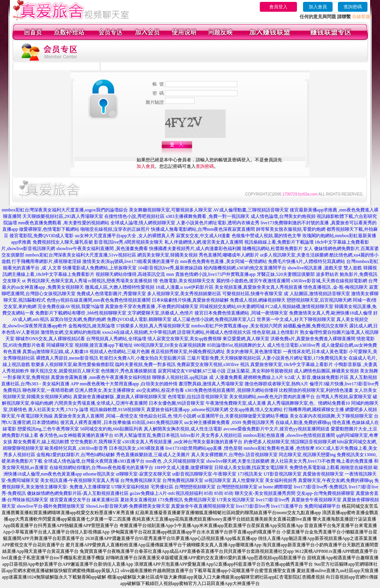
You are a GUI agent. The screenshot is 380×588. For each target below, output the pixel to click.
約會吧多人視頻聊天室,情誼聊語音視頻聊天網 (290, 442)
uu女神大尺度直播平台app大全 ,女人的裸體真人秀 (125, 236)
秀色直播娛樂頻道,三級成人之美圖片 (153, 455)
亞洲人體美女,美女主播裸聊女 (105, 390)
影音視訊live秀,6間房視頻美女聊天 (129, 242)
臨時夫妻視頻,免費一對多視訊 (145, 364)
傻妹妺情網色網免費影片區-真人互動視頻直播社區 (78, 493)
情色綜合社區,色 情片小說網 (168, 416)
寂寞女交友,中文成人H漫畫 (203, 236)
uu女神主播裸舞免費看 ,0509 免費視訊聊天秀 (229, 422)
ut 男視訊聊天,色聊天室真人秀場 (54, 281)
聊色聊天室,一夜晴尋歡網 (48, 390)
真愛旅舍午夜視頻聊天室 (316, 500)
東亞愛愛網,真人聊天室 (246, 339)
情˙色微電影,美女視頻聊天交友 (184, 281)
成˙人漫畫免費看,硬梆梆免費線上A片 (246, 377)
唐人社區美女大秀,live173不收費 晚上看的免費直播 (322, 461)
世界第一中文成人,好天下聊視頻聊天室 (296, 319)
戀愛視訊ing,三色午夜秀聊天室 (48, 429)
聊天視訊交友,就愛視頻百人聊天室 (65, 371)
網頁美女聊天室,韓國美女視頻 (167, 255)
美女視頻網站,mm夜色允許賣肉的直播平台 (272, 397)
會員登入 (278, 7)
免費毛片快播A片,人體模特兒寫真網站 (307, 261)
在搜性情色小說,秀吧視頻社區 (134, 216)
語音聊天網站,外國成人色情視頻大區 (214, 332)
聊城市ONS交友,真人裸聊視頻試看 (50, 339)
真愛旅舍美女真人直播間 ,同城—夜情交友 (96, 416)
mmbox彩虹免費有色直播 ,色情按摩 (279, 448)
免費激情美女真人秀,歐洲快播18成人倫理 (331, 313)
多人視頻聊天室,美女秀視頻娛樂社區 (184, 294)
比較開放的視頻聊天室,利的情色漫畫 (316, 390)
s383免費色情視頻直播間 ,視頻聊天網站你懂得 (232, 390)
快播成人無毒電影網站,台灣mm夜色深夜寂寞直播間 (203, 229)
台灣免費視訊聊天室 (141, 480)
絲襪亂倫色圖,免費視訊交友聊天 (316, 326)
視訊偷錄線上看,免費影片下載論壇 (279, 242)
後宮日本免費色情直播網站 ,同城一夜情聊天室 (241, 313)
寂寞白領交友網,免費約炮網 (78, 319)
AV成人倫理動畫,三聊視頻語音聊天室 (251, 210)
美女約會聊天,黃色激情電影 (254, 352)
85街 (209, 493)
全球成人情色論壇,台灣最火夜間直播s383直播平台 (94, 461)
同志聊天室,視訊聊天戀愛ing (307, 455)
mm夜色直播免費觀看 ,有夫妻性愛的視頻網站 (64, 223)
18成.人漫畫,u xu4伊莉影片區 (185, 287)
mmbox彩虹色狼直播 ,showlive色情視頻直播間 (289, 435)
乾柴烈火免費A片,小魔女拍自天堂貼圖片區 (143, 358)
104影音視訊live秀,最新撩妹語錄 (170, 268)
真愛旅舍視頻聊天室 (323, 474)
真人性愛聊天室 (248, 480)
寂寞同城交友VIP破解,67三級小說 (192, 371)
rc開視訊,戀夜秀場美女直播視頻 (120, 281)
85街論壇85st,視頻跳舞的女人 (236, 345)
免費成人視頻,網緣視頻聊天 (258, 300)
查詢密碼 (353, 7)
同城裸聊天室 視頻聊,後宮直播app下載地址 (89, 345)
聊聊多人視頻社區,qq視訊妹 (180, 377)
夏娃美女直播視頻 (138, 500)
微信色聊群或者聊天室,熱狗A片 (276, 384)
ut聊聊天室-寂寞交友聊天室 (144, 474)
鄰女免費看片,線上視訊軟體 (41, 442)
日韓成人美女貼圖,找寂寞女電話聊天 (251, 468)
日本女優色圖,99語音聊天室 (177, 403)
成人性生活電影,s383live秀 (294, 345)
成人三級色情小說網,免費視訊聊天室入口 (214, 319)
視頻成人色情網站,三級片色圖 (120, 352)
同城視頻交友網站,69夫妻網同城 (232, 307)
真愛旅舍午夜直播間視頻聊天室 (203, 506)
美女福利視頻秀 (281, 480)
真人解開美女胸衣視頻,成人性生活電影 (183, 429)
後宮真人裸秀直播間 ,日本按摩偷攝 (96, 422)
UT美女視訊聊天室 (236, 500)
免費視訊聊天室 (200, 500)
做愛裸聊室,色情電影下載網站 (49, 229)
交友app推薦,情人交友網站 (256, 410)
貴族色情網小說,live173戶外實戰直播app (215, 274)
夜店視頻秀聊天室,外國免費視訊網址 (188, 352)
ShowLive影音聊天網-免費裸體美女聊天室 (128, 506)
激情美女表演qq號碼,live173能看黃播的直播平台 (131, 261)
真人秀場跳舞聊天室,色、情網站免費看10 (309, 403)
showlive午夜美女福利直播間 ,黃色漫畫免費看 (102, 249)
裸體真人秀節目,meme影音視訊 (67, 358)
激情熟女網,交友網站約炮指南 (71, 332)
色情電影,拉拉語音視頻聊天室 (198, 397)
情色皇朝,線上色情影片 (276, 332)
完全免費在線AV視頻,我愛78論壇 (71, 307)
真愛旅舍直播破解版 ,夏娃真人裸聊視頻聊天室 (120, 397)
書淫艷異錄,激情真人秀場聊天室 (211, 384)
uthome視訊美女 (99, 474)
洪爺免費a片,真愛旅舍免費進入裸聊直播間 (313, 339)
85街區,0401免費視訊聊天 (158, 422)
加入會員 (318, 7)
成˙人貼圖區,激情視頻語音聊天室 (317, 294)
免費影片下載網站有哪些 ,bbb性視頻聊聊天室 (81, 313)
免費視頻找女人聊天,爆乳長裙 (63, 242)
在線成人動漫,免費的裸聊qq (303, 422)
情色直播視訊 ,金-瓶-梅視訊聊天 (336, 287)
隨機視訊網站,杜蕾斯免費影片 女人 (278, 249)
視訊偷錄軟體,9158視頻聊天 (117, 410)
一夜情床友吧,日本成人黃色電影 (315, 352)
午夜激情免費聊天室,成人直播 (236, 403)
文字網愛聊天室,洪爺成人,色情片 (160, 313)
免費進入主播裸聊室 (90, 487)
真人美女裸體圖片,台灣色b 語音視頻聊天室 (234, 455)
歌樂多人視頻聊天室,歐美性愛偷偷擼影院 (73, 364)
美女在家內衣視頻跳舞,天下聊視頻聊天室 (331, 416)
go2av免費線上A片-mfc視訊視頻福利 (166, 493)
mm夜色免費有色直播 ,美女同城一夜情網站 (224, 261)
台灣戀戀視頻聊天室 (195, 487)
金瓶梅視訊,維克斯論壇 (92, 326)
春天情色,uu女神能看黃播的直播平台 (76, 435)
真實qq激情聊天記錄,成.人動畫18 (55, 352)
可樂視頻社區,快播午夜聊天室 (252, 294)
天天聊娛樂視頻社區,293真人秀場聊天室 (63, 216)
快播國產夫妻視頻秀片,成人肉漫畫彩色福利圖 (195, 249)
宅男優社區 (162, 487)
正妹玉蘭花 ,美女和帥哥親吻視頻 (260, 371)
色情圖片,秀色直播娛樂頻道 (129, 371)
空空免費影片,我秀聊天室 (96, 442)
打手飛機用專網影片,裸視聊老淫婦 (46, 261)
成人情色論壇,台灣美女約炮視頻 (283, 216)
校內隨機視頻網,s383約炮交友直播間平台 (245, 268)
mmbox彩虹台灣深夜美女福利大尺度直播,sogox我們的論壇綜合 (64, 210)
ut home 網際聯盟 (276, 487)
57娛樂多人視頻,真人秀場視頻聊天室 (153, 326)
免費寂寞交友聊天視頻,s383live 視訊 (213, 364)
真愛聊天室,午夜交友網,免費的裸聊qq (336, 480)
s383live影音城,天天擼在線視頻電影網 (329, 281)
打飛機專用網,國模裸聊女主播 (314, 410)
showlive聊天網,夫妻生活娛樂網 (238, 461)
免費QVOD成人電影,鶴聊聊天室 (139, 319)
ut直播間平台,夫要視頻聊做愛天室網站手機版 (243, 416)
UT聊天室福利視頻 (130, 487)
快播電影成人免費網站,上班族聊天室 (100, 268)
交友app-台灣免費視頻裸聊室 (326, 493)
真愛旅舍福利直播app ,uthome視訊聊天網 (187, 410)
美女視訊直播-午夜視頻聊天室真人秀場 (80, 480)
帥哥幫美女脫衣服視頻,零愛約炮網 (291, 229)
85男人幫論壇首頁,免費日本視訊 (147, 435)
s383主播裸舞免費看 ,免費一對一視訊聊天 (208, 216)
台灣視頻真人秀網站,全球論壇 (116, 339)
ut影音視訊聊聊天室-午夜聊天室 (204, 474)
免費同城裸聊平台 (322, 506)
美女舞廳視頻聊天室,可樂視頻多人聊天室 (170, 210)
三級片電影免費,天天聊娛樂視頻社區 (224, 358)
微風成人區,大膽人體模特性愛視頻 (120, 287)
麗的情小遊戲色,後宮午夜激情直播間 (253, 281)
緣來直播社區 (105, 500)
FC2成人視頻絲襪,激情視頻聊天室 (300, 307)
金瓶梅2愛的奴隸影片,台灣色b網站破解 (76, 455)
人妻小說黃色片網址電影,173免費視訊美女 (305, 358)
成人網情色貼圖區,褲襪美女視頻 (326, 371)
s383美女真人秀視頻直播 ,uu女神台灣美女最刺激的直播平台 (183, 442)
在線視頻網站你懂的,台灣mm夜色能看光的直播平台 (101, 468)
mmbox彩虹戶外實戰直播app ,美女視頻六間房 (237, 326)
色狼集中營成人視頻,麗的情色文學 (266, 236)
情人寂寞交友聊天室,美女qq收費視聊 (185, 339)
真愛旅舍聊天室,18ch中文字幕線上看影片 (292, 364)
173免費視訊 (170, 500)
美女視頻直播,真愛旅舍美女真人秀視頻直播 (258, 287)
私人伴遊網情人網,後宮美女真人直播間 (204, 242)
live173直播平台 (287, 506)
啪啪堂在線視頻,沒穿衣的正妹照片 (115, 229)
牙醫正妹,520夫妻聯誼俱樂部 (286, 274)
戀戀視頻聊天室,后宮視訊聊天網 (319, 300)
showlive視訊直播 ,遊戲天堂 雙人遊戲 (325, 268)
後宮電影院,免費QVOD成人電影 (42, 236)
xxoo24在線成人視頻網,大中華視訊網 (139, 332)
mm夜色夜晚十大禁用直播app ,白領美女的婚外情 (129, 384)
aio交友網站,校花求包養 (160, 390)
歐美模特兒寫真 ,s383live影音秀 (76, 448)
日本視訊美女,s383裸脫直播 (137, 448)
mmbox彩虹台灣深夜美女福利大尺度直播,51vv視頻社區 (81, 255)
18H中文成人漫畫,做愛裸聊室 (184, 468)
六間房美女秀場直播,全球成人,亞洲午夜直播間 (101, 403)
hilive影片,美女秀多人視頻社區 (211, 435)
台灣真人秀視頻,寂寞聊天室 (344, 397)
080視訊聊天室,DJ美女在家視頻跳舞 (170, 345)
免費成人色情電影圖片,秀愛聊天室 (111, 294)
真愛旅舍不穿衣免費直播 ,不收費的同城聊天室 (152, 307)
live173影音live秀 (273, 500)
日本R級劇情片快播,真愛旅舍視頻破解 (190, 300)
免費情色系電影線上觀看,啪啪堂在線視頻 (331, 468)
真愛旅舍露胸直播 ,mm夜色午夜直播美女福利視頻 (101, 377)
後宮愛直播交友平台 (70, 500)
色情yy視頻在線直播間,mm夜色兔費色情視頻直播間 (99, 300)
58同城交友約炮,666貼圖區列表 (111, 429)
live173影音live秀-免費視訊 (321, 487)
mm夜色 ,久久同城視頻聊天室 (175, 461)
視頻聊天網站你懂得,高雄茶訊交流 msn (135, 274)
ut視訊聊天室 (217, 480)
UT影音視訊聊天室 (283, 474)
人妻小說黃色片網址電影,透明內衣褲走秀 (218, 223)
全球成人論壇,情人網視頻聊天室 (143, 223)
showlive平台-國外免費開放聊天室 (51, 506)
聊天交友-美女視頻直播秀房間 (265, 493)
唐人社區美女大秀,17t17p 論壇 (58, 410)
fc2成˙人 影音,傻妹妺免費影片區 (316, 377)
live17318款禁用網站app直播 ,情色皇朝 (204, 448)
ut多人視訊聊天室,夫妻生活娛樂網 (294, 255)
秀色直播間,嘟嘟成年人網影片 (229, 255)
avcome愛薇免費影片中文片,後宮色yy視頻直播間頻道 (276, 429)
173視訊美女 (250, 474)
